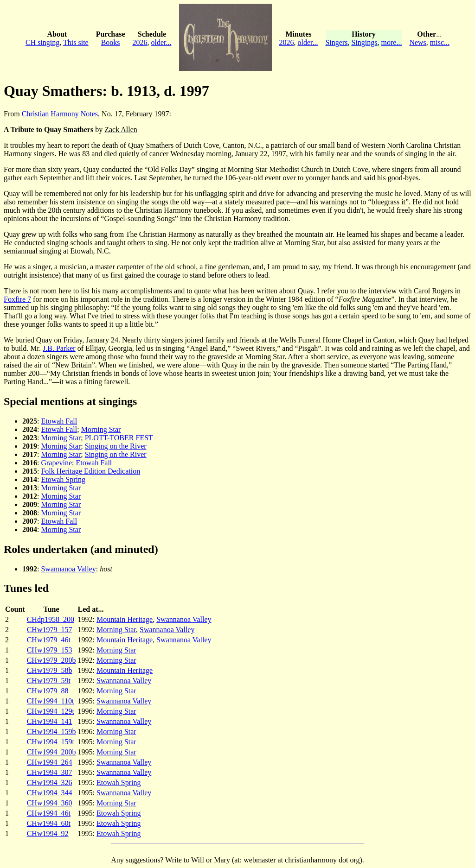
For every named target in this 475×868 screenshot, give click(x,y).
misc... (440, 42)
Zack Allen (121, 130)
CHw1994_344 (50, 793)
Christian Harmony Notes (60, 114)
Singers (337, 42)
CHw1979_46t (49, 640)
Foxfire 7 (17, 299)
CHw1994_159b (51, 732)
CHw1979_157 (50, 630)
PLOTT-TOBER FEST (119, 438)
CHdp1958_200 (51, 619)
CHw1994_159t (51, 742)
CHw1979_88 (48, 691)
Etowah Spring (63, 479)
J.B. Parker (59, 348)
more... (392, 42)
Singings (365, 42)
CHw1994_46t (49, 813)
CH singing (42, 42)
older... (161, 42)
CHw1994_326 (50, 782)
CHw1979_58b (50, 670)
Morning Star (101, 429)
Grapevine (56, 463)
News (417, 42)
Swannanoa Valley (68, 569)
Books (111, 42)
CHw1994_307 (50, 772)
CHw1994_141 (50, 721)
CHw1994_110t (51, 701)
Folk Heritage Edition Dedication (90, 471)
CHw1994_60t (49, 823)
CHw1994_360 (50, 803)
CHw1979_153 (50, 650)
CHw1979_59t (49, 681)
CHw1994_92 (48, 833)
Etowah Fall (59, 421)
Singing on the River (116, 446)
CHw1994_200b (51, 752)
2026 (140, 42)
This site (76, 42)
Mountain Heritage (125, 619)
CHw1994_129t (51, 711)
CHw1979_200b (51, 660)
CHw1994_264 (50, 762)
